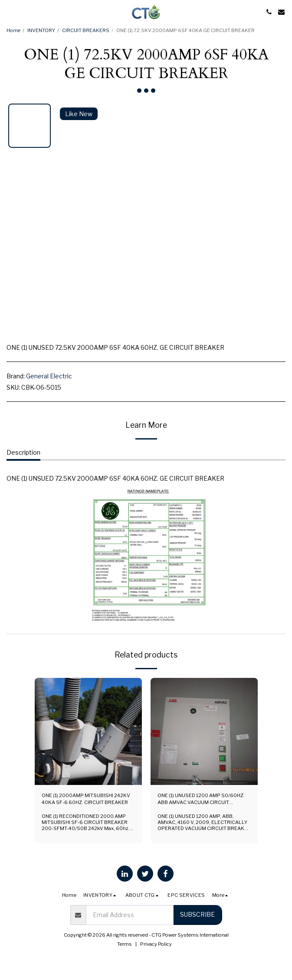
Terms (125, 944)
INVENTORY (41, 30)
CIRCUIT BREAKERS (86, 30)
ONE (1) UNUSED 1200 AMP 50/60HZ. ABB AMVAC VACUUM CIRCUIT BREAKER (201, 799)
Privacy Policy (156, 944)
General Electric (49, 376)
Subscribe (197, 914)
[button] (10, 12)
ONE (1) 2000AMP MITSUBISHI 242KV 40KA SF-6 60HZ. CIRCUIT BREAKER (86, 799)
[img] (88, 731)
